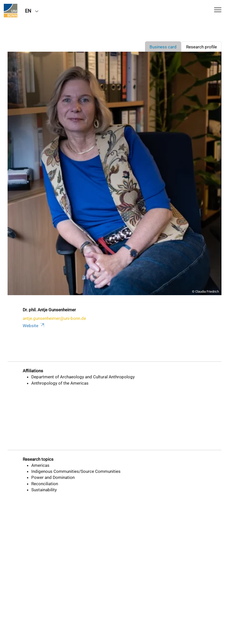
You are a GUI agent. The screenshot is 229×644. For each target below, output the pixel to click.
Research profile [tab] (202, 47)
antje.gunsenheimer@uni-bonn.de (54, 318)
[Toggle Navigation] (218, 10)
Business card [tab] (163, 47)
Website (34, 326)
